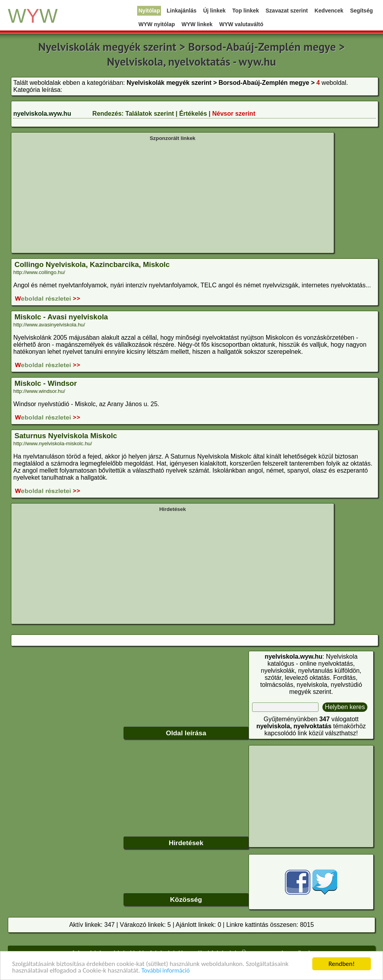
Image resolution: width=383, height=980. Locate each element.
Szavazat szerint (287, 11)
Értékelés (193, 114)
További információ (166, 971)
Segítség (362, 11)
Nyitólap (149, 11)
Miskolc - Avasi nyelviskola (61, 317)
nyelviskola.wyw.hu (42, 114)
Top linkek (245, 11)
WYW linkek (197, 24)
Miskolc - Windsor (46, 383)
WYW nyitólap (157, 24)
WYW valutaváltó (241, 24)
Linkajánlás (181, 11)
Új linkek (215, 11)
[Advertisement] (173, 196)
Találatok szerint (150, 114)
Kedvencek (329, 11)
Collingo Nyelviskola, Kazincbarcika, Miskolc (92, 264)
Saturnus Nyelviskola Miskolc (66, 436)
